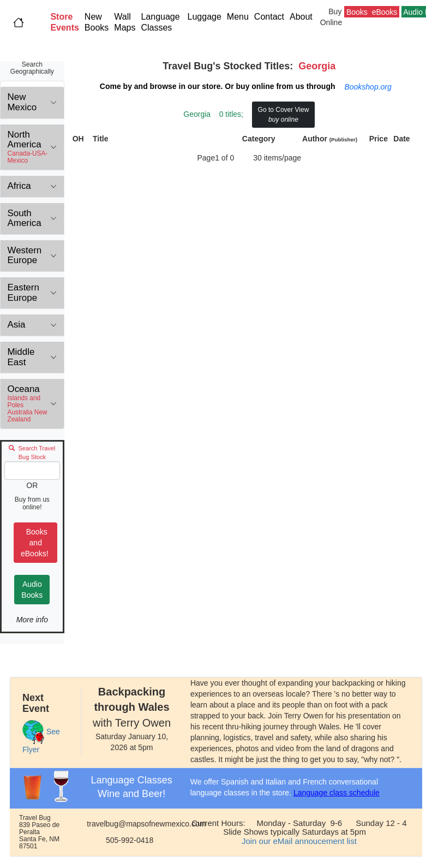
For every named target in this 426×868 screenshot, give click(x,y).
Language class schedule (337, 793)
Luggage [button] (205, 17)
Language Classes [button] (160, 22)
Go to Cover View (284, 115)
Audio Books (32, 590)
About (304, 17)
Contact (269, 17)
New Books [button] (97, 22)
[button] (64, 22)
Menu (238, 17)
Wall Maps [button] (125, 22)
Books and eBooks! (35, 543)
